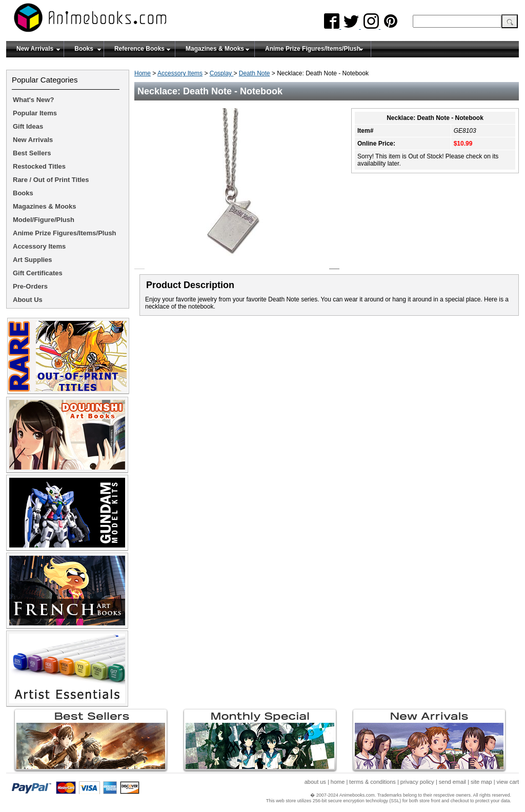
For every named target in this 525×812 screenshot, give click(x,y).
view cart (508, 782)
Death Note (255, 73)
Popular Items (35, 113)
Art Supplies (33, 260)
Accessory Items (180, 73)
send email (452, 782)
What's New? (33, 100)
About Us (28, 300)
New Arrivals (35, 49)
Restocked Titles (39, 166)
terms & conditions (372, 782)
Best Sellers (32, 153)
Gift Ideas (28, 126)
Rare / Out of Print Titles (51, 180)
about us (315, 782)
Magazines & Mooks (215, 49)
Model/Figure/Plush (44, 220)
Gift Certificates (38, 273)
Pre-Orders (30, 286)
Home (143, 73)
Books (84, 49)
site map (481, 782)
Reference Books (139, 49)
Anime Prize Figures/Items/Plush (313, 49)
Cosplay (222, 73)
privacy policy (417, 782)
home (338, 782)
